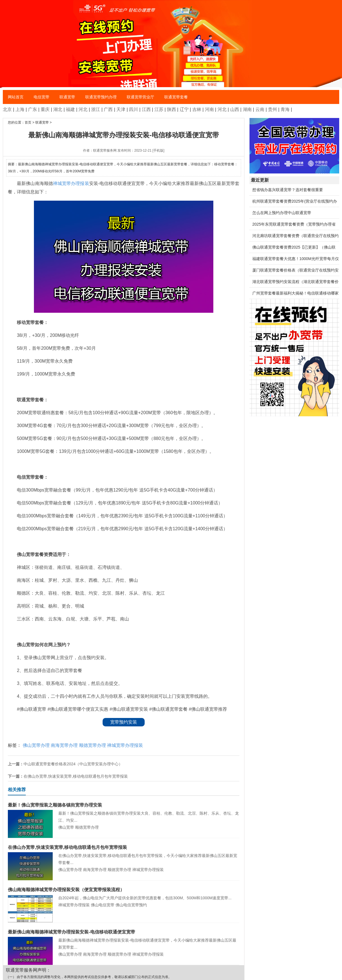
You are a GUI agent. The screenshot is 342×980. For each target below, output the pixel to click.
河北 (83, 109)
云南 (260, 109)
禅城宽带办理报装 (71, 183)
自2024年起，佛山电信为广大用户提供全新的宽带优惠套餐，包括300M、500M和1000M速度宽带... (124, 893)
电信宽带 (41, 97)
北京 (7, 109)
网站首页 (16, 97)
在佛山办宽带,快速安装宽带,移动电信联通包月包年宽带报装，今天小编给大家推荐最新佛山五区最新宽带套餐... (124, 854)
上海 (20, 109)
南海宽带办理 (64, 745)
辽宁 (184, 109)
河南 (209, 109)
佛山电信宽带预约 (131, 905)
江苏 (159, 109)
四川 (133, 109)
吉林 (197, 109)
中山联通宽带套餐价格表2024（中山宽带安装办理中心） (73, 764)
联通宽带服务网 (105, 150)
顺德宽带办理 (93, 745)
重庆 (45, 109)
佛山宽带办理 (36, 745)
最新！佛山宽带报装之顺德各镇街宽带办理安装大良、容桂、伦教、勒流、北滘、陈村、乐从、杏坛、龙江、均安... (124, 812)
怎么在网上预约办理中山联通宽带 (282, 213)
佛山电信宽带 (103, 905)
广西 (108, 109)
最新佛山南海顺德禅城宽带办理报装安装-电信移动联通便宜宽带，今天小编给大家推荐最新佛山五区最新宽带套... (124, 939)
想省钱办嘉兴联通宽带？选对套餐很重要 (288, 190)
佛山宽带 (66, 827)
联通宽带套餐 (176, 97)
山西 (235, 109)
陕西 (172, 109)
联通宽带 (67, 97)
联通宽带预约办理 (101, 97)
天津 (121, 109)
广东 (33, 109)
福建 (70, 109)
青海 (285, 109)
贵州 (272, 109)
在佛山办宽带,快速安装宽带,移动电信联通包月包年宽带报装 (76, 776)
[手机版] (159, 150)
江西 (146, 109)
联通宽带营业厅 (140, 97)
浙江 (96, 109)
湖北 (58, 109)
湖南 (247, 109)
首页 (28, 122)
